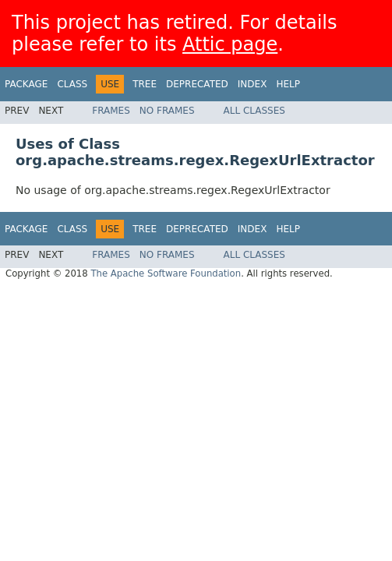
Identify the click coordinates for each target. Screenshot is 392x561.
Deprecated (197, 84)
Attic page (230, 44)
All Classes (254, 111)
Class (72, 84)
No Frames (167, 111)
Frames (111, 111)
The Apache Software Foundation (166, 273)
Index (253, 84)
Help (288, 84)
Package (26, 84)
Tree (145, 84)
